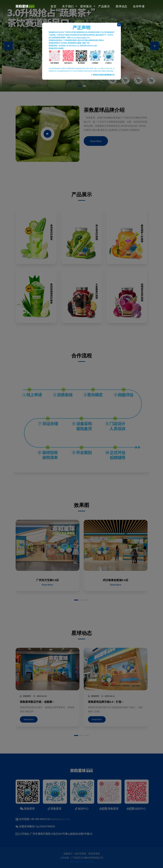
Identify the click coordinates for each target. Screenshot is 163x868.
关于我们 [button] (68, 6)
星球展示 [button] (86, 6)
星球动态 (121, 6)
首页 (53, 6)
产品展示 (104, 6)
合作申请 (139, 6)
